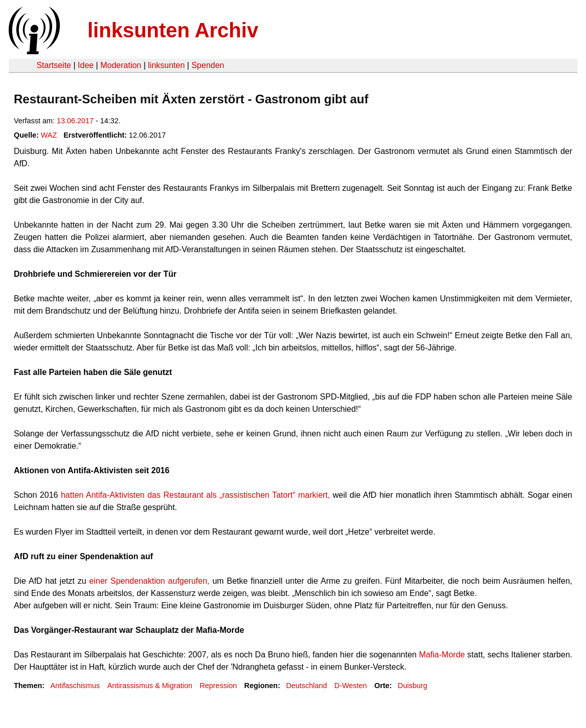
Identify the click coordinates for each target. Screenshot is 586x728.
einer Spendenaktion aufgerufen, (150, 581)
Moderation (121, 65)
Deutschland (306, 686)
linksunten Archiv (173, 30)
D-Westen (351, 686)
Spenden (208, 65)
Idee (86, 65)
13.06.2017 (75, 121)
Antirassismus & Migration (150, 686)
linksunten (166, 65)
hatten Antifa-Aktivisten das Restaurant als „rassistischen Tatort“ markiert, (194, 495)
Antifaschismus (75, 686)
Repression (218, 686)
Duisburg (413, 686)
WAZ (49, 135)
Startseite (54, 65)
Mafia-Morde (442, 655)
